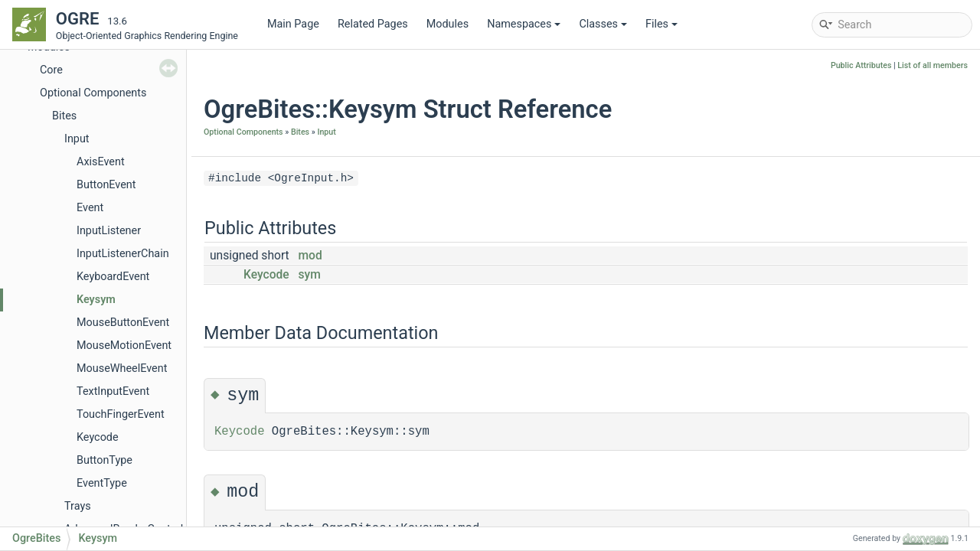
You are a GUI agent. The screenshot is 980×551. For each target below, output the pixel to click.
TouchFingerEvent (121, 414)
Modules (448, 24)
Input (77, 139)
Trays (78, 506)
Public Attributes (861, 65)
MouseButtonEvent (123, 323)
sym (310, 275)
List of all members (933, 65)
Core (51, 70)
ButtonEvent (106, 185)
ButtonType (105, 460)
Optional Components (93, 93)
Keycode (98, 437)
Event (90, 208)
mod (310, 256)
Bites (64, 116)
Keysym (96, 300)
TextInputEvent (113, 391)
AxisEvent (101, 162)
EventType (102, 483)
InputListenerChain (123, 254)
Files (661, 24)
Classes (603, 24)
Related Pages (373, 24)
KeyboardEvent (113, 277)
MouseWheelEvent (122, 368)
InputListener (109, 231)
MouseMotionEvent (124, 346)
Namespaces (524, 24)
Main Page (293, 24)
